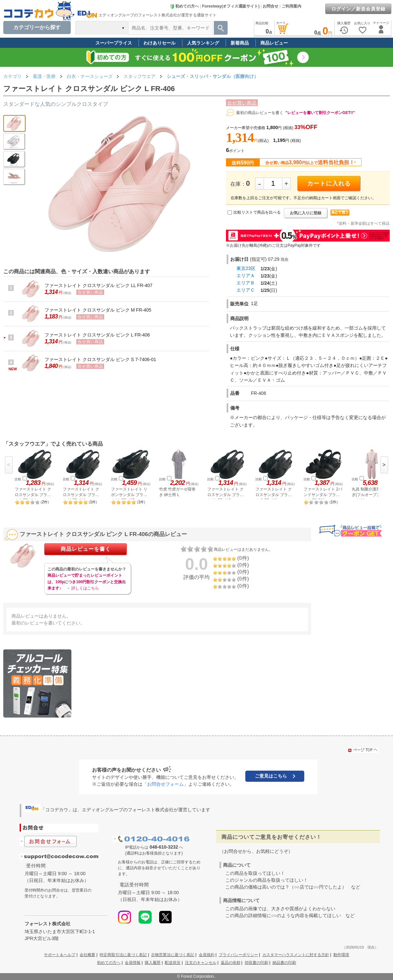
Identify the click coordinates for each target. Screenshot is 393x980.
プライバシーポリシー (238, 955)
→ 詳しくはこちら (82, 588)
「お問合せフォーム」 (165, 784)
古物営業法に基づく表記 (173, 955)
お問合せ (271, 6)
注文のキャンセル (201, 963)
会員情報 (133, 963)
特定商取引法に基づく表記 (123, 955)
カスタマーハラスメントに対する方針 (296, 955)
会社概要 (87, 955)
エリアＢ (246, 283)
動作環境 (341, 955)
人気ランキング (203, 43)
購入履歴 (153, 963)
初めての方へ (184, 6)
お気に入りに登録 (306, 213)
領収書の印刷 (256, 963)
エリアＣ (246, 290)
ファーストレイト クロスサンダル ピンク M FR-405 (98, 310)
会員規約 (207, 955)
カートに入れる (329, 183)
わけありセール (159, 43)
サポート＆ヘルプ (60, 955)
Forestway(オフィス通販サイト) (231, 6)
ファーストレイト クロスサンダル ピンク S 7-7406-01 (100, 359)
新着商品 (240, 43)
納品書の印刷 (284, 963)
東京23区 (246, 268)
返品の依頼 (231, 963)
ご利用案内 (291, 6)
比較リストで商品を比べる (257, 212)
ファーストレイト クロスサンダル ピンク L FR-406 (97, 335)
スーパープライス (114, 43)
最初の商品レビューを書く (260, 113)
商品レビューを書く (86, 549)
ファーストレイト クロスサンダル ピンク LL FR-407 (98, 285)
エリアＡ (246, 276)
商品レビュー (274, 43)
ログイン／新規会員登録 (358, 9)
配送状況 (173, 963)
